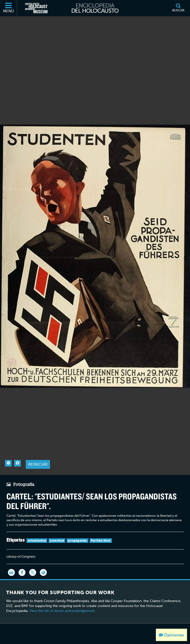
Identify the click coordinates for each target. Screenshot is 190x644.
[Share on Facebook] (22, 565)
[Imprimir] (11, 565)
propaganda (77, 533)
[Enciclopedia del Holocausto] (95, 8)
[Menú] (9, 8)
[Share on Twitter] (33, 565)
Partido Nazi (101, 533)
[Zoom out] (8, 455)
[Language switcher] (43, 565)
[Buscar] (178, 8)
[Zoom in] (17, 455)
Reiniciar (38, 456)
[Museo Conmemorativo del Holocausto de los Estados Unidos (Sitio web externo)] (36, 8)
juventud (57, 533)
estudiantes (37, 533)
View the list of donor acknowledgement (62, 603)
